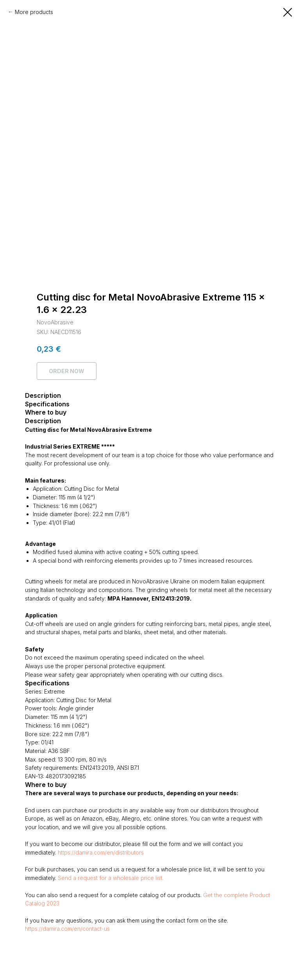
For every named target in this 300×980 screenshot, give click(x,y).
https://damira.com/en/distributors (101, 852)
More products (34, 12)
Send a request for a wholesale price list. (111, 878)
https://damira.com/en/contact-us (67, 929)
